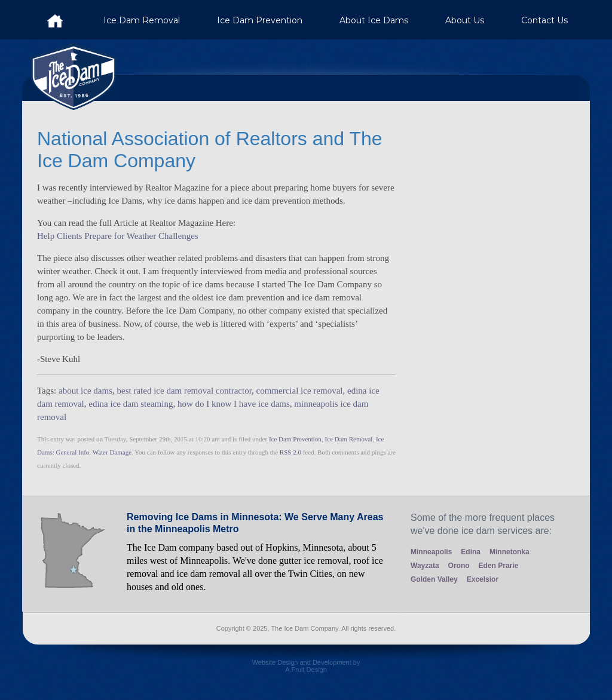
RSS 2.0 (290, 452)
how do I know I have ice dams (234, 404)
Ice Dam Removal (142, 20)
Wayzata (425, 566)
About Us (465, 20)
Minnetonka (510, 552)
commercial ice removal (300, 391)
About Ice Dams (374, 20)
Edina (471, 552)
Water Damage (112, 452)
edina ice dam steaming (131, 404)
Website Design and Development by (306, 670)
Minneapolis (431, 552)
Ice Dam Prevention (260, 20)
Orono (459, 566)
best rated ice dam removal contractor (185, 391)
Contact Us (544, 20)
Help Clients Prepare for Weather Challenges (118, 236)
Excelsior (483, 579)
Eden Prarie (499, 566)
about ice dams (85, 391)
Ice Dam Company (55, 20)
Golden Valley (434, 579)
